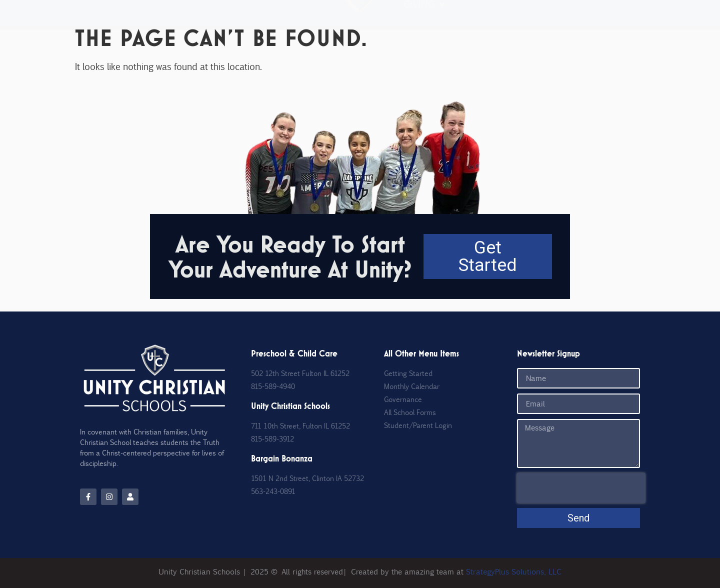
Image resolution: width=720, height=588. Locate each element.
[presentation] (581, 488)
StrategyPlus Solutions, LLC (514, 571)
